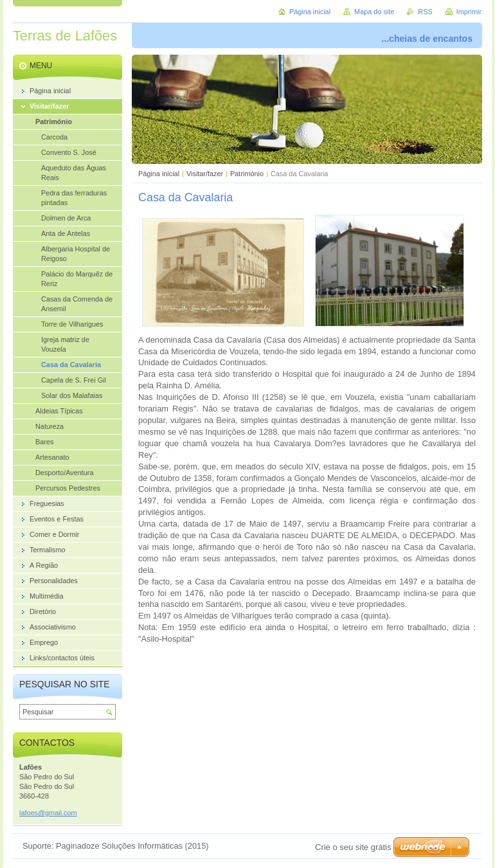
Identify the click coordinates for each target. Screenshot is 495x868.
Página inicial (159, 174)
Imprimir (469, 12)
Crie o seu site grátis (353, 847)
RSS (425, 12)
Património (247, 174)
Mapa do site (374, 12)
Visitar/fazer (205, 174)
